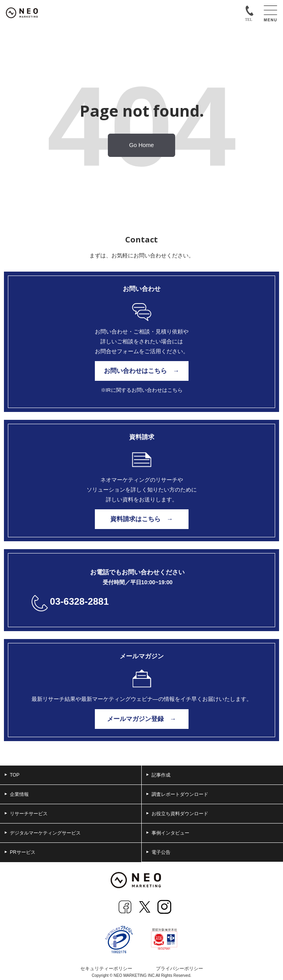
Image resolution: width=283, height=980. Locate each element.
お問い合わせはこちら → (142, 371)
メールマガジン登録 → (142, 719)
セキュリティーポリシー (106, 969)
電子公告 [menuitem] (158, 852)
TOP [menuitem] (12, 775)
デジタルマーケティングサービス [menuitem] (43, 833)
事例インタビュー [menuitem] (168, 833)
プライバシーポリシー (179, 969)
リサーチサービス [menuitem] (26, 814)
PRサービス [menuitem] (20, 852)
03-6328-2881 (79, 601)
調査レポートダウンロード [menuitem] (177, 794)
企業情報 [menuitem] (17, 794)
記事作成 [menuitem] (158, 775)
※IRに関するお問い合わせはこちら (142, 390)
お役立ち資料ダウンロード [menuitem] (177, 814)
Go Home (141, 145)
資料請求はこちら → (142, 519)
